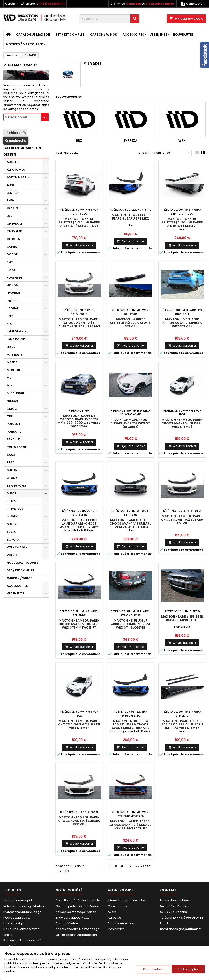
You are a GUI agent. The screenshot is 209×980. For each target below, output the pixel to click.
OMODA (13, 409)
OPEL (10, 416)
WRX (14, 516)
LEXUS (11, 347)
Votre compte (121, 890)
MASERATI (14, 355)
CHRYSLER (14, 231)
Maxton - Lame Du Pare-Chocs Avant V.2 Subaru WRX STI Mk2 (79, 724)
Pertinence (172, 153)
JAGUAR (13, 308)
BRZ (14, 501)
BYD (10, 216)
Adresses (115, 918)
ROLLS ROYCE (17, 447)
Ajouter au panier (79, 245)
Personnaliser (153, 969)
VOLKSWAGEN (17, 547)
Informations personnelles (127, 900)
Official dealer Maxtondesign (76, 935)
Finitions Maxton (67, 923)
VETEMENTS (159, 35)
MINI (10, 385)
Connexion (134, 4)
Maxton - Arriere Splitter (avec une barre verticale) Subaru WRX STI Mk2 (79, 224)
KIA (9, 324)
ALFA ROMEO (16, 170)
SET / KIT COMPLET (70, 35)
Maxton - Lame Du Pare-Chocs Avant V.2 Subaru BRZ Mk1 (182, 520)
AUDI (10, 185)
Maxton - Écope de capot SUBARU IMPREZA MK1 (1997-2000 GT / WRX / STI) (79, 421)
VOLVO (12, 555)
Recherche (16, 141)
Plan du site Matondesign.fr (23, 940)
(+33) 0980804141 (52, 4)
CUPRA (12, 247)
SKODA (12, 478)
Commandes (117, 906)
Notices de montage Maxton (24, 906)
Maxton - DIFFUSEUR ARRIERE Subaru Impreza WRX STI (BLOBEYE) (131, 624)
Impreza (17, 509)
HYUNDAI (13, 293)
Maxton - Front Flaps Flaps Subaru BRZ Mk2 (131, 217)
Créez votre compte (160, 4)
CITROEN (14, 239)
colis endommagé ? (18, 900)
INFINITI (13, 301)
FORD (11, 270)
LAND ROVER (16, 339)
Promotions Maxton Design (22, 912)
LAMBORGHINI (17, 331)
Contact (11, 4)
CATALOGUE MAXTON (33, 35)
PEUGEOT (14, 424)
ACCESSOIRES (133, 35)
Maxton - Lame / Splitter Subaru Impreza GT (182, 618)
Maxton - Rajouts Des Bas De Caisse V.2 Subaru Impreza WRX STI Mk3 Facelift (182, 726)
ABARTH (13, 162)
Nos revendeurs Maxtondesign (78, 929)
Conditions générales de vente (78, 900)
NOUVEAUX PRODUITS (23, 563)
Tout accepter (188, 969)
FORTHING (15, 278)
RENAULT (13, 439)
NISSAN (12, 401)
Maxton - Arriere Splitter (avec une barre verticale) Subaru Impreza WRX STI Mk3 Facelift (182, 226)
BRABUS (13, 208)
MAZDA (12, 362)
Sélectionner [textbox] (16, 117)
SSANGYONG (16, 486)
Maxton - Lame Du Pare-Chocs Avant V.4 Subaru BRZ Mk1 (79, 821)
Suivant (144, 866)
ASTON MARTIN (18, 177)
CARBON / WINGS (104, 35)
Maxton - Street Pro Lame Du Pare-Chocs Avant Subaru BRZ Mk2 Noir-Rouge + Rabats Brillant (131, 728)
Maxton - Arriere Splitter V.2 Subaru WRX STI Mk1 (131, 323)
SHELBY (12, 470)
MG (9, 378)
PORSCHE (14, 432)
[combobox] (26, 117)
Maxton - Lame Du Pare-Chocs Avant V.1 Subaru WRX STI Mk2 (182, 423)
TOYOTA (13, 540)
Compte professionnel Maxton (77, 906)
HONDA (12, 285)
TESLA (11, 532)
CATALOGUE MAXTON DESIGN (22, 151)
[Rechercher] (109, 19)
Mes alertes (116, 929)
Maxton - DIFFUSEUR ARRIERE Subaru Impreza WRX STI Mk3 (182, 323)
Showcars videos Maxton (73, 918)
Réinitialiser (15, 133)
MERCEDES (15, 370)
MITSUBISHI (15, 393)
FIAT (10, 262)
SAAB (11, 455)
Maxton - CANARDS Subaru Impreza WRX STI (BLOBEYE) (131, 423)
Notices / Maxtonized (25, 44)
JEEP (10, 316)
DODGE (12, 254)
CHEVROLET (16, 224)
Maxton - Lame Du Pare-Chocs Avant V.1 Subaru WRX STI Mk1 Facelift (79, 624)
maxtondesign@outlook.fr (181, 929)
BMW (10, 200)
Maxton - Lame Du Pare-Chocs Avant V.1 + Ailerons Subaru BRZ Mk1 (79, 323)
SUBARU (13, 493)
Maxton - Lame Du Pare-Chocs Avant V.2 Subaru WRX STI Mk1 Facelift (131, 825)
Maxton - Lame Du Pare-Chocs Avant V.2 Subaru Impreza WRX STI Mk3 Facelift (131, 525)
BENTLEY (13, 193)
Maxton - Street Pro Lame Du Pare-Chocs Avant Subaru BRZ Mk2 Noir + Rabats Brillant (79, 525)
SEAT (11, 462)
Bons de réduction (121, 923)
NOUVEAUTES (183, 35)
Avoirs (112, 912)
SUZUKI (12, 524)
